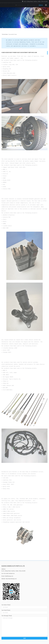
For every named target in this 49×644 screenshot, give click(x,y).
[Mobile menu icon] (46, 5)
